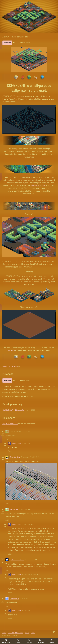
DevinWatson (14, 599)
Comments (40, 641)
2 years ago (26, 431)
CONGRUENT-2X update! (13, 410)
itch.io (4, 633)
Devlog (52, 641)
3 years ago (25, 457)
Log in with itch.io (10, 424)
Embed (33, 633)
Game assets (6, 635)
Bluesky (11, 350)
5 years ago (23, 509)
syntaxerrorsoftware (17, 560)
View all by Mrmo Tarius (16, 633)
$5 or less (14, 635)
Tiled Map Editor (38, 185)
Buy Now (7, 43)
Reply (7, 439)
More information (11, 366)
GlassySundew (15, 457)
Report (27, 633)
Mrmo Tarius (17, 443)
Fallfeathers (14, 509)
